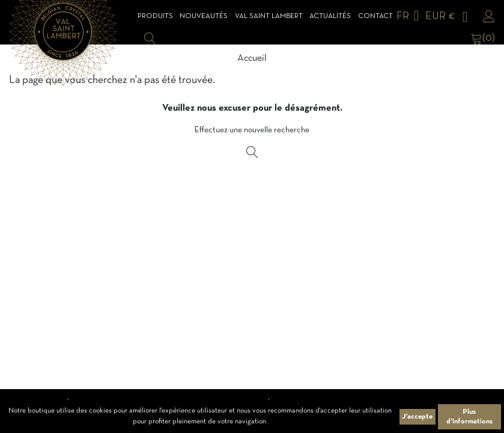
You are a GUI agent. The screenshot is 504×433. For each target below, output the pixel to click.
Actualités (330, 16)
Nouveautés (204, 16)
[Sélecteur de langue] (410, 17)
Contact (375, 16)
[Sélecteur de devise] (449, 17)
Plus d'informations (469, 417)
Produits (155, 16)
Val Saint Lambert (269, 16)
